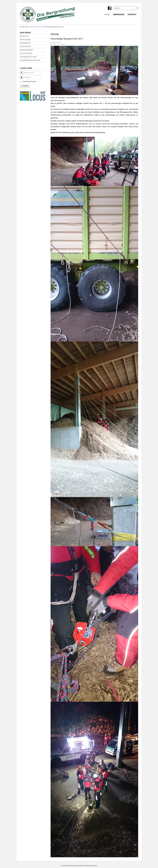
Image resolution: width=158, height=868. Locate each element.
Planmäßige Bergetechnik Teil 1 (67, 39)
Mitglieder (25, 40)
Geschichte (26, 47)
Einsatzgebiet (27, 50)
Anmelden (25, 86)
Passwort (21, 79)
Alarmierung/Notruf (30, 60)
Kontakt (132, 14)
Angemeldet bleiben (29, 81)
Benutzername (21, 74)
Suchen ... (113, 6)
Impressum (119, 14)
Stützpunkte (26, 53)
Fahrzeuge (25, 43)
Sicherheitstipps (28, 57)
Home (107, 14)
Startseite (32, 27)
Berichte (40, 27)
